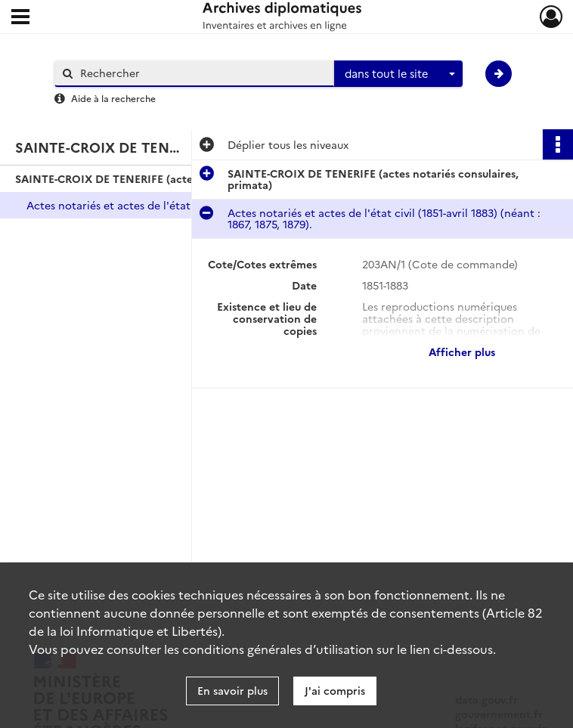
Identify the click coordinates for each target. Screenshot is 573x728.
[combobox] (398, 74)
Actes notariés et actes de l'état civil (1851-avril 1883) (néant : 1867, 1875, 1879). (178, 205)
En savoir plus (232, 690)
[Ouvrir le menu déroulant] (20, 18)
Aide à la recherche (113, 98)
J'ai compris (335, 690)
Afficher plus (462, 352)
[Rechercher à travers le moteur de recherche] (202, 73)
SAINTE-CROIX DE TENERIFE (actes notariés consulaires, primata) (166, 178)
